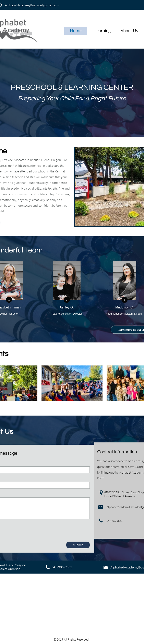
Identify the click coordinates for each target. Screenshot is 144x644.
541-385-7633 (62, 567)
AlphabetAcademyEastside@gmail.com (32, 5)
